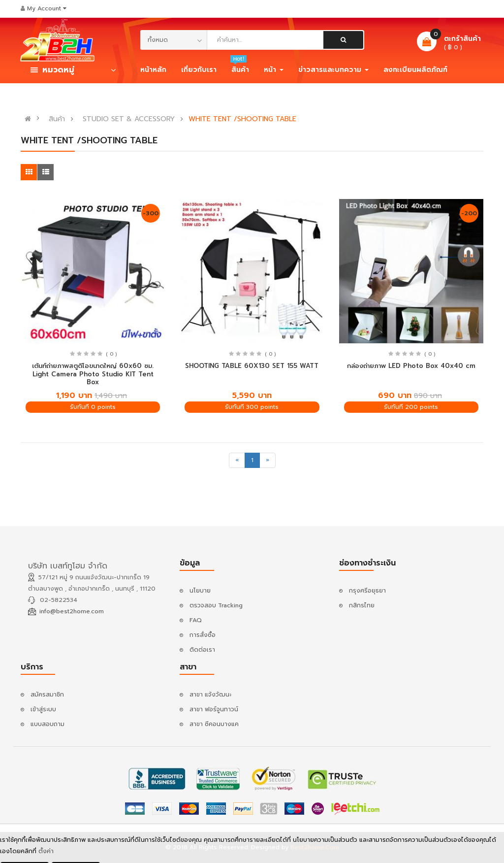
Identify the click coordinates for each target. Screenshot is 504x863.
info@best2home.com (72, 611)
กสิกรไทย (362, 605)
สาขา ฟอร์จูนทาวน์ (214, 709)
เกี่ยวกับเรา (199, 70)
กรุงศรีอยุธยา (367, 591)
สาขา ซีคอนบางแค (214, 724)
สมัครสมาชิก (47, 695)
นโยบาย (200, 591)
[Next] (268, 460)
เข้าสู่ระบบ (43, 709)
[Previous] (237, 460)
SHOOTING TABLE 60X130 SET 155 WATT (252, 366)
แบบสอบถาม (47, 724)
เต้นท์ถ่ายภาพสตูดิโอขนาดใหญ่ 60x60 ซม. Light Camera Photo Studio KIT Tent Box (93, 374)
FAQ (196, 620)
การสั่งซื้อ (203, 635)
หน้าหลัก (153, 70)
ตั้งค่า (46, 853)
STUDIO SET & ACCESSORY (129, 119)
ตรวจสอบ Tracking (216, 605)
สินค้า (57, 119)
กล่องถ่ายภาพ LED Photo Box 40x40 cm (411, 366)
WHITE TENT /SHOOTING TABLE (242, 119)
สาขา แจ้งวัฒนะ (210, 695)
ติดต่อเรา (202, 650)
